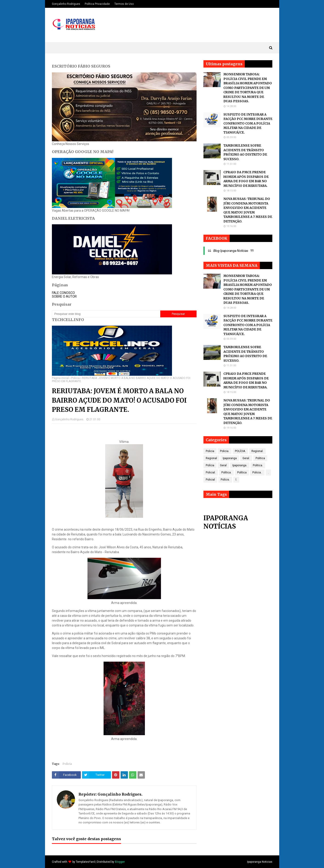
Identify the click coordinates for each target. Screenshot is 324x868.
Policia (75, 378)
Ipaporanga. (240, 465)
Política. (226, 472)
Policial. (211, 472)
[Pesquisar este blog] (106, 314)
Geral (223, 465)
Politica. (258, 465)
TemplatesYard (85, 862)
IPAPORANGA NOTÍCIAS (226, 522)
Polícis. (225, 480)
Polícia (210, 465)
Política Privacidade (97, 4)
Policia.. (257, 472)
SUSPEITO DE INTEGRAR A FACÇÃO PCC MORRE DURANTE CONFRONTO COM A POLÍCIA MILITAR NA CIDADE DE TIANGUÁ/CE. (248, 124)
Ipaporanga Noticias (260, 862)
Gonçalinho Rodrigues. (70, 419)
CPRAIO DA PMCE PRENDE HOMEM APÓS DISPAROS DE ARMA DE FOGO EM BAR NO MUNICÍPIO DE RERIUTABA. (246, 179)
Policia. (225, 451)
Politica (260, 458)
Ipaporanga (230, 458)
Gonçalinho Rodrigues (66, 4)
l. (236, 480)
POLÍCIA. (240, 451)
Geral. (246, 458)
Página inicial (60, 378)
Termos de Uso (124, 4)
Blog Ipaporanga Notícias (231, 251)
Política (242, 472)
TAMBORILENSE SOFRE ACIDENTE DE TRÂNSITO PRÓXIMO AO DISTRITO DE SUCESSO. (245, 152)
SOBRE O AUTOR (64, 296)
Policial (210, 480)
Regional (211, 458)
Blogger (120, 862)
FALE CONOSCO (63, 293)
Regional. (257, 451)
